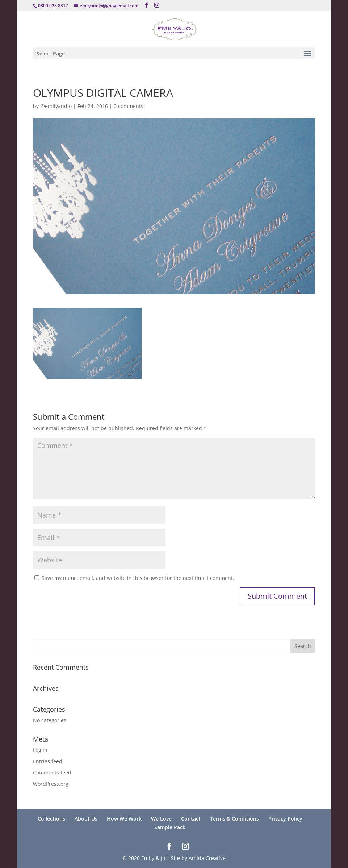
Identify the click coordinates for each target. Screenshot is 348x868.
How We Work (124, 819)
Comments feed (52, 773)
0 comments (129, 106)
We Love (161, 819)
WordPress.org (51, 784)
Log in (40, 750)
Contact (191, 819)
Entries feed (48, 761)
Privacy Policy (285, 819)
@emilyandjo (56, 106)
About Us (86, 819)
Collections (51, 819)
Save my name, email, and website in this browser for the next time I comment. (138, 578)
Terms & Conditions (234, 819)
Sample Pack (170, 827)
